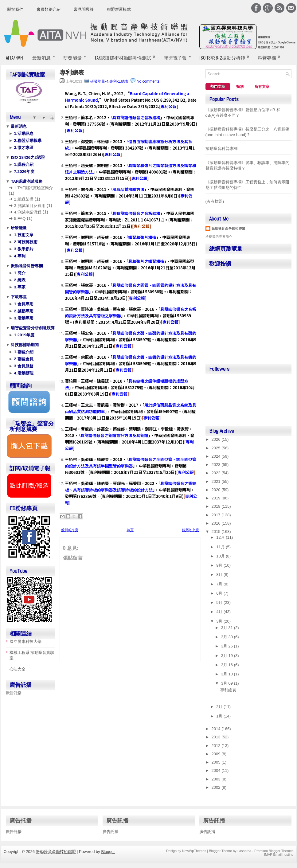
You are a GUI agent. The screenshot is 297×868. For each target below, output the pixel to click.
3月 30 (228, 637)
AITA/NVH (14, 57)
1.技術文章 (23, 235)
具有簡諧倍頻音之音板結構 (136, 117)
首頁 (130, 530)
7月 (220, 584)
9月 (220, 565)
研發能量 (76, 55)
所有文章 (262, 87)
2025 (217, 448)
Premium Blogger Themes (274, 851)
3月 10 (228, 674)
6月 (220, 593)
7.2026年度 (24, 172)
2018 (217, 506)
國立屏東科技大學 (25, 641)
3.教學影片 (23, 249)
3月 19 (228, 656)
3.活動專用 (23, 318)
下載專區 (18, 297)
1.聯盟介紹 (23, 352)
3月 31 (228, 628)
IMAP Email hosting (279, 854)
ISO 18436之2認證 (27, 157)
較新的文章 (70, 530)
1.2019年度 (24, 335)
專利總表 (72, 72)
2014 (217, 729)
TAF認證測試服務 (26, 181)
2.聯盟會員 (23, 359)
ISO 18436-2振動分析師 (226, 55)
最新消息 (45, 55)
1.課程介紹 (23, 164)
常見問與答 (84, 9)
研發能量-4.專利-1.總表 (109, 81)
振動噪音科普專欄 (26, 266)
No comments (148, 81)
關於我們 (15, 9)
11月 (221, 547)
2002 (217, 787)
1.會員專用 (23, 304)
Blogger (108, 852)
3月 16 (228, 665)
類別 (240, 87)
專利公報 (169, 106)
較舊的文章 (191, 530)
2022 (217, 473)
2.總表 (19, 280)
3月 (220, 621)
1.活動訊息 (23, 133)
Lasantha (244, 851)
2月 (220, 707)
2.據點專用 (23, 311)
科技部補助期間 (24, 345)
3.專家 (19, 287)
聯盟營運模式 (119, 9)
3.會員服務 (23, 366)
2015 (217, 532)
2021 (217, 481)
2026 (217, 439)
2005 (217, 762)
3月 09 (228, 683)
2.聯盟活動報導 (27, 141)
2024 (217, 456)
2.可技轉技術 (25, 242)
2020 (217, 490)
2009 (217, 754)
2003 (217, 779)
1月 (220, 716)
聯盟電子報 (179, 55)
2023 (217, 465)
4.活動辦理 (23, 373)
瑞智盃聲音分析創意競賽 (32, 328)
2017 (217, 515)
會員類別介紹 (49, 9)
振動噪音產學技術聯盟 (229, 228)
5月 (220, 602)
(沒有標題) (215, 201)
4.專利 (19, 256)
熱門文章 (218, 87)
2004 (217, 770)
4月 (220, 612)
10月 (221, 556)
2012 (217, 746)
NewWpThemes (194, 851)
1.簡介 (19, 273)
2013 (217, 737)
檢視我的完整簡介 (219, 237)
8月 (220, 575)
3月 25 (228, 646)
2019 (217, 498)
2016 (217, 523)
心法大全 (18, 669)
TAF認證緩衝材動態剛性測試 (127, 55)
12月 (221, 537)
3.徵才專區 (23, 148)
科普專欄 (271, 55)
